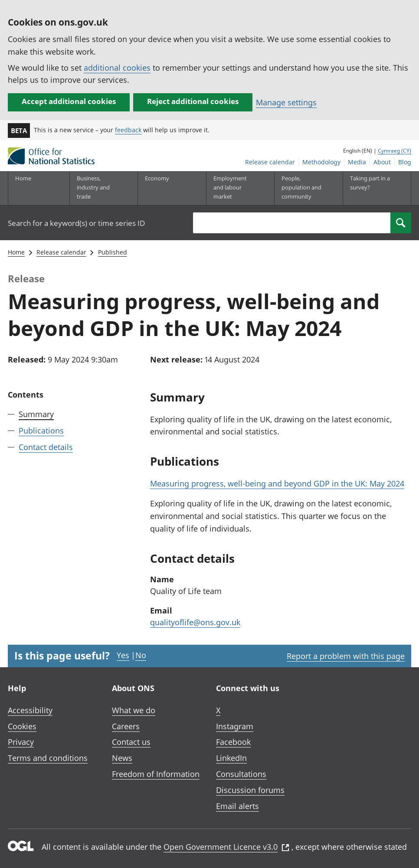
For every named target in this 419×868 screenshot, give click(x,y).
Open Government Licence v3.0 (226, 847)
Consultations (241, 774)
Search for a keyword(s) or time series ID (76, 223)
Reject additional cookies (193, 101)
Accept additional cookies (69, 101)
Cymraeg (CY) (394, 151)
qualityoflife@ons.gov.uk (195, 622)
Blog (405, 162)
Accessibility (30, 710)
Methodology (321, 162)
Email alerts (237, 806)
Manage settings (286, 102)
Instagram (235, 726)
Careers (126, 726)
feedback (128, 130)
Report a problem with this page (346, 656)
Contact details (46, 447)
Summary (36, 414)
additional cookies (117, 68)
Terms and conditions (48, 758)
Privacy (21, 742)
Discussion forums (250, 790)
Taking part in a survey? (370, 183)
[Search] (401, 223)
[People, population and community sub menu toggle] (302, 188)
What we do (134, 710)
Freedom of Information (156, 774)
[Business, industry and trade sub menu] (97, 188)
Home (23, 178)
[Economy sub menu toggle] (165, 188)
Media (357, 162)
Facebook (233, 742)
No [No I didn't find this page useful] (141, 655)
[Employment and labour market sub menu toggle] (234, 188)
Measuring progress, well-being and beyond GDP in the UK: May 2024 (277, 483)
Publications (41, 431)
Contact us (131, 742)
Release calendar (270, 162)
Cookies (22, 726)
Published (113, 252)
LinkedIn (231, 758)
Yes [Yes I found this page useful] (123, 655)
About (382, 162)
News (122, 758)
